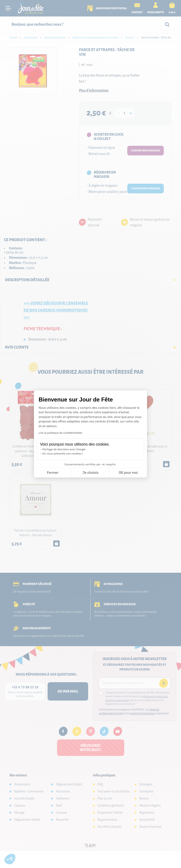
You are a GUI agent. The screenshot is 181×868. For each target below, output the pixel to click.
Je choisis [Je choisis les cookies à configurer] (90, 473)
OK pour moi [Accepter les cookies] (128, 473)
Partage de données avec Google (64, 449)
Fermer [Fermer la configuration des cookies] (53, 473)
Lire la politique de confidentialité (60, 433)
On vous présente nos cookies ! (63, 454)
